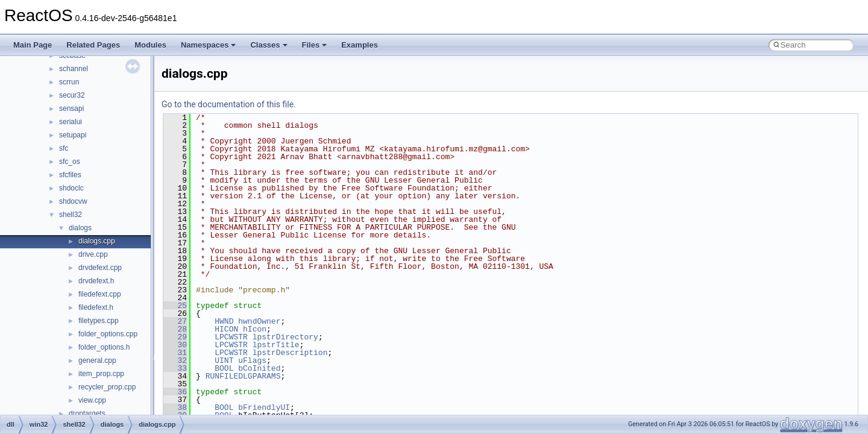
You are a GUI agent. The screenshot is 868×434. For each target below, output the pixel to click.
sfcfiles (70, 175)
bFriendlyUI (264, 407)
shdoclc (71, 188)
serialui (71, 122)
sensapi (71, 108)
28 (175, 329)
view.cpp (92, 400)
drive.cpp (93, 254)
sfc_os (70, 162)
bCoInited (259, 368)
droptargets (87, 414)
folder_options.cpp (108, 334)
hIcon (255, 329)
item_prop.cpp (101, 374)
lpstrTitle (276, 345)
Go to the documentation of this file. (229, 104)
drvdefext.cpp (100, 268)
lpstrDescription (290, 353)
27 (175, 321)
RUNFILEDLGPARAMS (243, 376)
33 (175, 368)
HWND (224, 321)
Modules (150, 45)
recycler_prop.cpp (107, 387)
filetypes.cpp (99, 321)
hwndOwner (259, 321)
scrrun (69, 82)
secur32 (72, 95)
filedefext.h (96, 307)
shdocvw (73, 201)
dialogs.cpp (97, 241)
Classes (269, 45)
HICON (226, 329)
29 (175, 337)
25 (175, 306)
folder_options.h (104, 347)
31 (175, 353)
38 (175, 407)
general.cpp (97, 360)
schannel (74, 69)
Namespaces (209, 45)
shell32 (71, 215)
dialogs (80, 228)
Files (315, 45)
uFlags (252, 360)
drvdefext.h (96, 281)
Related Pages (93, 45)
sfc (64, 148)
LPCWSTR (231, 337)
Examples (360, 45)
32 (175, 360)
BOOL (224, 368)
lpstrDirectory (285, 337)
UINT (224, 360)
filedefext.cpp (100, 294)
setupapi (73, 135)
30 (175, 345)
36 (175, 392)
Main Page (33, 45)
